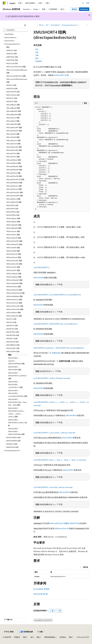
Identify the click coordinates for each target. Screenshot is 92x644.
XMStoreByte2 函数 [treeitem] (13, 218)
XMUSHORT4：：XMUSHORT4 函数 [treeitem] (15, 368)
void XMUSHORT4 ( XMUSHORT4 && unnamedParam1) (55, 324)
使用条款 (63, 637)
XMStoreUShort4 (61, 528)
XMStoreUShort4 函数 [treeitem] (14, 303)
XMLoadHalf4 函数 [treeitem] (13, 137)
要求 (37, 58)
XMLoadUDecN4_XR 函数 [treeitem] (15, 179)
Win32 (41, 25)
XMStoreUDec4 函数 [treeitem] (14, 287)
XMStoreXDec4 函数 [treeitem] (14, 312)
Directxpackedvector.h (70, 25)
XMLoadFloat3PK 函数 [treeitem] (14, 127)
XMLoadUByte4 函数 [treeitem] (14, 163)
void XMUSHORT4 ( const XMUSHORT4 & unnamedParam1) (57, 295)
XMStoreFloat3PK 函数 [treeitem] (14, 241)
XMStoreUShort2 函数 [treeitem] (14, 299)
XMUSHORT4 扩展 (61, 75)
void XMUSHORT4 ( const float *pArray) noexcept (53, 487)
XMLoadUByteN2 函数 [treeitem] (14, 166)
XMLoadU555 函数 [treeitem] (13, 153)
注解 (37, 55)
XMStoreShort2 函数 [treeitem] (14, 254)
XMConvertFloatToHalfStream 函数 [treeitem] (17, 71)
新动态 (74, 9)
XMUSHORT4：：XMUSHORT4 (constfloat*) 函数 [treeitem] (17, 376)
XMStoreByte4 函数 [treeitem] (13, 222)
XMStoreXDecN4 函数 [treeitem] (14, 316)
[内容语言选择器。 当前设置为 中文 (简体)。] (9, 632)
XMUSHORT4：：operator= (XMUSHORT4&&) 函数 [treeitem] (16, 361)
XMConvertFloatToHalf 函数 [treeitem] (16, 67)
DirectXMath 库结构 (41, 589)
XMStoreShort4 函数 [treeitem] (14, 257)
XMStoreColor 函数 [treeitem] (13, 231)
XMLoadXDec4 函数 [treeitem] (13, 199)
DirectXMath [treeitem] (9, 34)
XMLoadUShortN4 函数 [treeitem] (15, 196)
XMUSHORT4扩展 (41, 594)
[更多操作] (87, 25)
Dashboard (84, 9)
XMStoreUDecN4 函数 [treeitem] (14, 290)
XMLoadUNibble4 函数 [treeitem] (14, 183)
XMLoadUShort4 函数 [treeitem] (14, 189)
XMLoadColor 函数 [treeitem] (13, 118)
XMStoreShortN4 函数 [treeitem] (14, 264)
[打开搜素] (83, 3)
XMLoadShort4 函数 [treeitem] (14, 144)
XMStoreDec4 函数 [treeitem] (13, 235)
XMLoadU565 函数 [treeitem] (13, 157)
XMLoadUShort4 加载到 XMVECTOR (65, 523)
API (47, 25)
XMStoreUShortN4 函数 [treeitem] (15, 309)
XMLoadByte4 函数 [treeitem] (13, 108)
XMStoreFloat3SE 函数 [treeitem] (14, 244)
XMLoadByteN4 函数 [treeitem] (14, 114)
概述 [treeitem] (8, 47)
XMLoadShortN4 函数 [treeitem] (14, 150)
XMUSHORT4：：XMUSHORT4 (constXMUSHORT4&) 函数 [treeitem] (18, 393)
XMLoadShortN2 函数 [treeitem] (14, 147)
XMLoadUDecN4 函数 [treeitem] (14, 176)
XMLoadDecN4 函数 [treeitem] (14, 124)
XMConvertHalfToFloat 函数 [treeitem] (16, 76)
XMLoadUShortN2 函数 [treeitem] (15, 192)
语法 (37, 49)
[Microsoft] (4, 3)
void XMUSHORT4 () (41, 267)
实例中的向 (56, 353)
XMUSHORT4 (39, 278)
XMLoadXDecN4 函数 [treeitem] (14, 202)
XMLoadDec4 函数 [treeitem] (13, 121)
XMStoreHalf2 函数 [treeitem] (13, 248)
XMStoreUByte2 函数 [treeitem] (14, 274)
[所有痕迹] (35, 25)
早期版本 (17, 637)
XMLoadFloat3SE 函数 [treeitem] (14, 131)
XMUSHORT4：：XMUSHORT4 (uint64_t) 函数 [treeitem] (18, 423)
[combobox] (15, 30)
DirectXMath (55, 25)
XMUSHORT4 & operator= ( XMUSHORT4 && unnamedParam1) (59, 348)
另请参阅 (38, 61)
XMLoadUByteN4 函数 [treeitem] (14, 170)
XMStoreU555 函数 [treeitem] (13, 267)
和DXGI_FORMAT (78, 82)
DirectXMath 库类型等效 (60, 85)
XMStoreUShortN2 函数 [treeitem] (15, 306)
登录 (88, 3)
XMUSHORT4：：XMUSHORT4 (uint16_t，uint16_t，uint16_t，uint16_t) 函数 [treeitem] (17, 412)
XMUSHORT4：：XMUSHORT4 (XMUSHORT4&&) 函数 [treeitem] (16, 431)
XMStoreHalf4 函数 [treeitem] (13, 251)
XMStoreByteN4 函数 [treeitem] (14, 228)
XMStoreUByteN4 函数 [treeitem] (14, 283)
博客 (25, 637)
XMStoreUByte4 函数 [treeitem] (14, 277)
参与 (32, 637)
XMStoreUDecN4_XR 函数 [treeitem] (16, 293)
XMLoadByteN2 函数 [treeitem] (14, 111)
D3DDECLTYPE (52, 82)
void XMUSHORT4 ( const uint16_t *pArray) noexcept (54, 433)
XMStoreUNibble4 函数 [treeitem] (15, 296)
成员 (37, 52)
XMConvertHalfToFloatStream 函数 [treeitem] (17, 81)
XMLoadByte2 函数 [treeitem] (13, 105)
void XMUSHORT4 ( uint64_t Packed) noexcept (52, 378)
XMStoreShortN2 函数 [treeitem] (14, 261)
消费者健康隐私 (50, 637)
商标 (70, 637)
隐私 (38, 637)
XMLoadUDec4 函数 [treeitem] (14, 173)
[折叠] (25, 25)
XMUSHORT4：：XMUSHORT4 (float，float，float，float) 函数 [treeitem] (18, 402)
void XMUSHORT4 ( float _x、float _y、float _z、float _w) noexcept (60, 460)
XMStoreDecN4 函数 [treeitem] (14, 238)
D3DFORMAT (65, 82)
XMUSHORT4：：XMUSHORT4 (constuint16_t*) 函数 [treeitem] (16, 384)
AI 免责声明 (7, 637)
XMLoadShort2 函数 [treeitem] (14, 140)
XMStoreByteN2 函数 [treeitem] (14, 225)
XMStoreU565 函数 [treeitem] (13, 270)
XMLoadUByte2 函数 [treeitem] (14, 160)
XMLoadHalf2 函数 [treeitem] (13, 134)
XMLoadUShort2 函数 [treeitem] (14, 186)
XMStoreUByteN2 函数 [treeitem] (14, 280)
